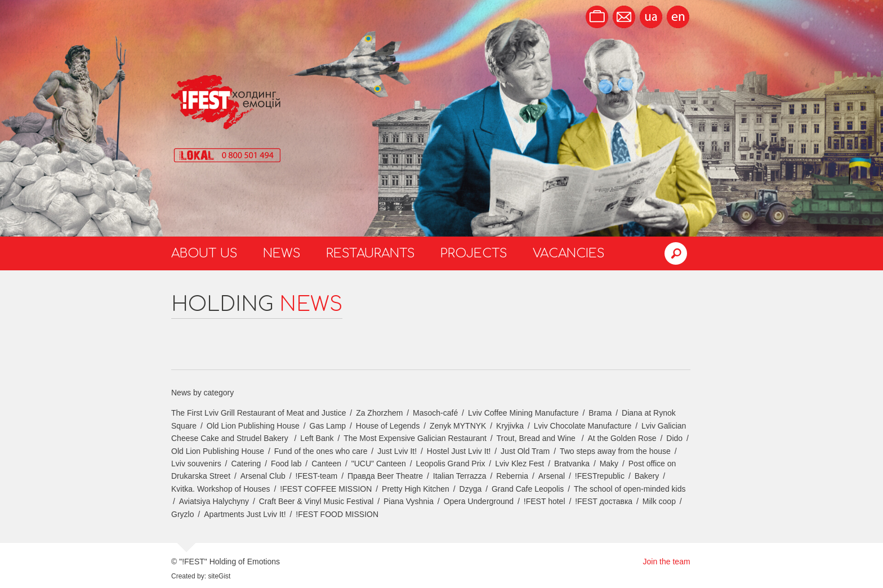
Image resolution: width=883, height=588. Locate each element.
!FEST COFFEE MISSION (326, 489)
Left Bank (317, 438)
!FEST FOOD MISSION (337, 514)
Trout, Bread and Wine (537, 438)
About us (204, 253)
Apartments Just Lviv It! (245, 514)
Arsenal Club (263, 476)
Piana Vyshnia (409, 501)
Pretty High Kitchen (416, 489)
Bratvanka (572, 464)
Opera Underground (479, 501)
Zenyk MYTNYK (458, 426)
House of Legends (388, 426)
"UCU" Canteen (379, 464)
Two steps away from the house (615, 451)
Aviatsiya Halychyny (214, 501)
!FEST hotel (545, 501)
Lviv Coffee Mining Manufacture (523, 413)
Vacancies (569, 253)
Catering (246, 464)
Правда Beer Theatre (385, 476)
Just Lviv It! (397, 451)
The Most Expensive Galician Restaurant (415, 438)
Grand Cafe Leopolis (528, 489)
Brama (600, 413)
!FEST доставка (604, 501)
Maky (609, 464)
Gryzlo (182, 514)
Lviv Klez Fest (519, 464)
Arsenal (552, 476)
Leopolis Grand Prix (451, 464)
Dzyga (471, 489)
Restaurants (371, 253)
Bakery (647, 476)
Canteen (326, 464)
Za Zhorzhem (379, 413)
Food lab (286, 464)
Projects (474, 253)
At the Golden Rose (622, 438)
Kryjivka (510, 426)
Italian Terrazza (460, 476)
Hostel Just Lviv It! (459, 451)
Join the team (667, 562)
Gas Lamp (328, 426)
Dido (674, 438)
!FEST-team (317, 476)
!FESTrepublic (600, 476)
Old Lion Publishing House (253, 426)
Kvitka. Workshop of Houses (221, 489)
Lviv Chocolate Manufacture (583, 426)
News (282, 253)
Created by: (189, 576)
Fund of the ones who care (321, 451)
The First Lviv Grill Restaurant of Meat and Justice (258, 413)
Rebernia (512, 476)
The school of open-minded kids (630, 489)
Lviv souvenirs (196, 464)
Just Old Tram (525, 451)
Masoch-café (435, 413)
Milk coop (659, 501)
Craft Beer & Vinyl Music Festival (316, 501)
